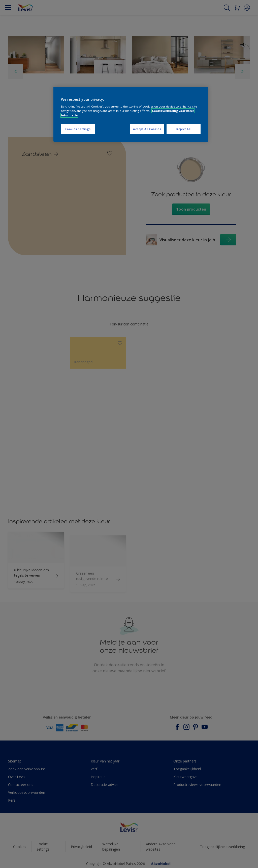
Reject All (184, 129)
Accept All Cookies (147, 129)
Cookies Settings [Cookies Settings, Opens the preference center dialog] (78, 129)
